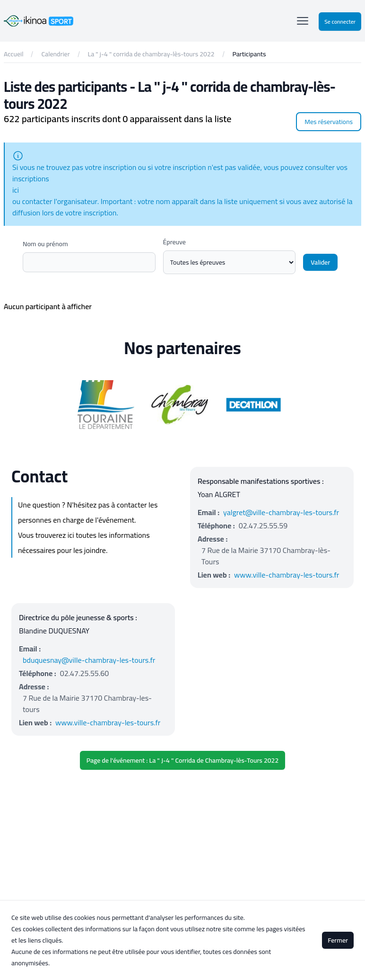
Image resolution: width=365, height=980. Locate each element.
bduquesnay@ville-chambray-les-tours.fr (89, 660)
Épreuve (174, 242)
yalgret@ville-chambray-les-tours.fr (281, 512)
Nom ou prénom (45, 244)
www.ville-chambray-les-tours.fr (287, 575)
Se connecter (340, 22)
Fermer (338, 940)
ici (16, 190)
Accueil (13, 54)
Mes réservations (329, 122)
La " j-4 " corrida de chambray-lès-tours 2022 (151, 54)
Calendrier (55, 54)
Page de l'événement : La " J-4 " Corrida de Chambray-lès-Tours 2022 (182, 760)
